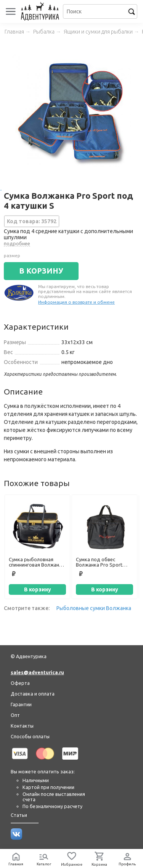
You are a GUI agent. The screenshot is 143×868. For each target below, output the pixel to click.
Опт (15, 715)
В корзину (38, 589)
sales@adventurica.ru (37, 672)
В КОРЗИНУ (41, 271)
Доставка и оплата (33, 694)
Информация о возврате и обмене (76, 302)
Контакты (22, 726)
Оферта (20, 683)
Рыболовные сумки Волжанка (94, 608)
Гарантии (21, 704)
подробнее (17, 243)
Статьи (19, 815)
